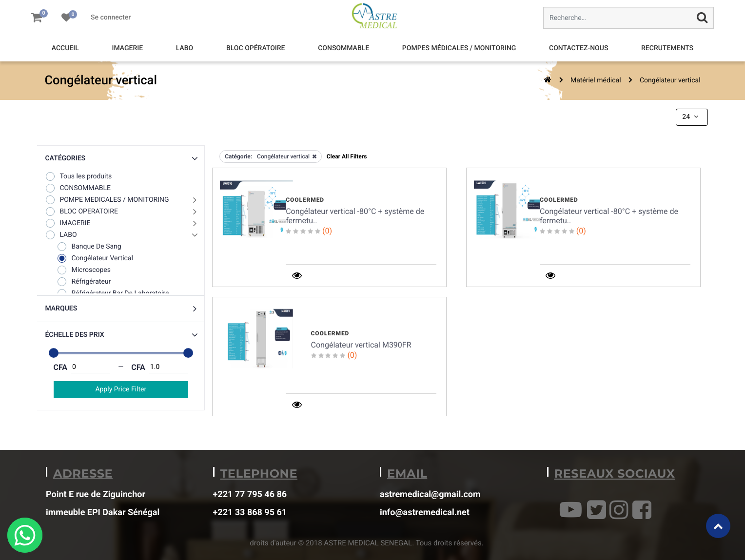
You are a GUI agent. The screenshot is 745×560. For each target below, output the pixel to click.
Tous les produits (78, 176)
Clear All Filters (347, 156)
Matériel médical (596, 80)
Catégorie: (238, 156)
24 (691, 117)
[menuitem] (65, 48)
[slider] (54, 353)
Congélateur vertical (670, 80)
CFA (61, 367)
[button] (121, 159)
